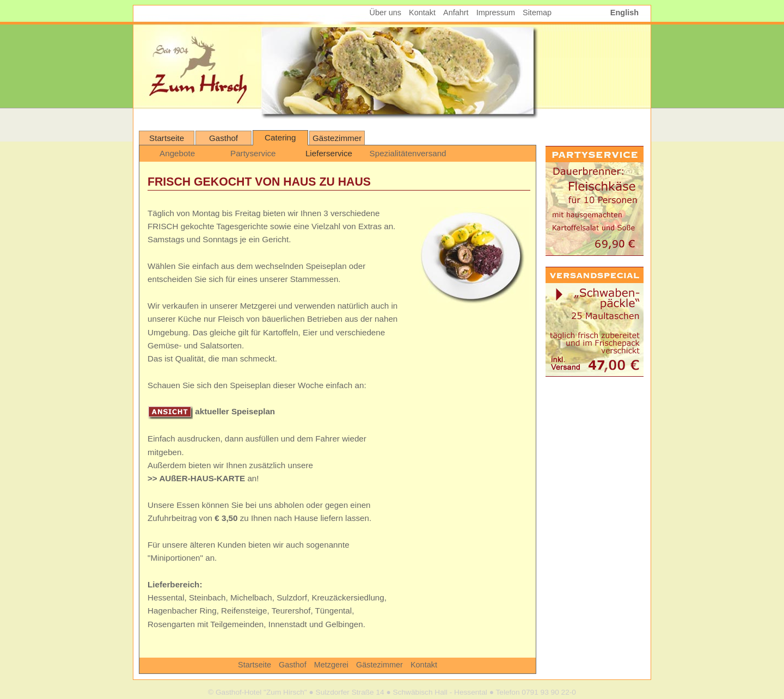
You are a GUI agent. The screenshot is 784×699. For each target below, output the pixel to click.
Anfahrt (456, 13)
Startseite (167, 138)
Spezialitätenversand (406, 153)
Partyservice (253, 153)
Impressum (496, 13)
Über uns (386, 13)
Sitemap (537, 13)
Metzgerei (332, 665)
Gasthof (223, 138)
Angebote (177, 153)
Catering (280, 137)
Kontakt (424, 665)
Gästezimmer (337, 138)
